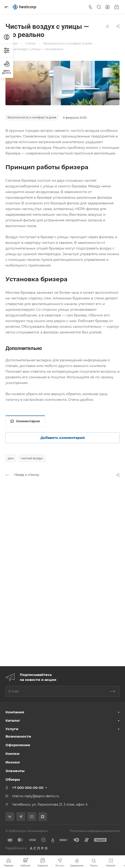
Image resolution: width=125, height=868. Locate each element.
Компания (15, 712)
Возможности (18, 736)
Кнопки (12, 754)
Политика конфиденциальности (95, 831)
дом (11, 458)
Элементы (15, 771)
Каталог (13, 720)
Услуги (12, 729)
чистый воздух (32, 458)
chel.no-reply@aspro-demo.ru (36, 796)
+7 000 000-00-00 (28, 788)
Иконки (13, 762)
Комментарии (25, 421)
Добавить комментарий (63, 438)
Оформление (18, 745)
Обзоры (13, 779)
